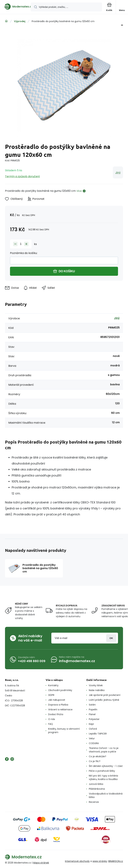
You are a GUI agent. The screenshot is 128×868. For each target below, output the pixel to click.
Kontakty (53, 685)
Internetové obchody (77, 861)
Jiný (118, 173)
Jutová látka (96, 784)
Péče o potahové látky (102, 771)
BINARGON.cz (116, 861)
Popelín (93, 710)
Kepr (91, 724)
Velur (92, 738)
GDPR (51, 695)
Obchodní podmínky (60, 690)
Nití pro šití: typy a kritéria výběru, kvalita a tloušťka (103, 777)
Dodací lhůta (56, 714)
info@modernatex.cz (77, 661)
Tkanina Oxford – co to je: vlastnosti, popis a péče (104, 750)
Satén (92, 705)
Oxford (93, 729)
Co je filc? (95, 761)
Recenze (94, 802)
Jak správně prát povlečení (105, 695)
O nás (52, 719)
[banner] (15, 7)
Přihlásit (111, 638)
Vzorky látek (96, 685)
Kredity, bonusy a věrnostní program (64, 731)
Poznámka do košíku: (24, 253)
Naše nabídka (97, 690)
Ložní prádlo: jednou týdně (104, 700)
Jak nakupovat (57, 700)
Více (79, 191)
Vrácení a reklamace (60, 710)
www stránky (100, 861)
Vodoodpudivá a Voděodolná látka (106, 795)
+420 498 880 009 (32, 661)
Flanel (92, 714)
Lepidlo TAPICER (98, 734)
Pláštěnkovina (97, 789)
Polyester (94, 719)
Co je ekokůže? (97, 756)
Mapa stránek (41, 863)
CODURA (94, 743)
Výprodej (20, 21)
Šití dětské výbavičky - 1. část (106, 766)
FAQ (50, 724)
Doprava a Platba (58, 705)
